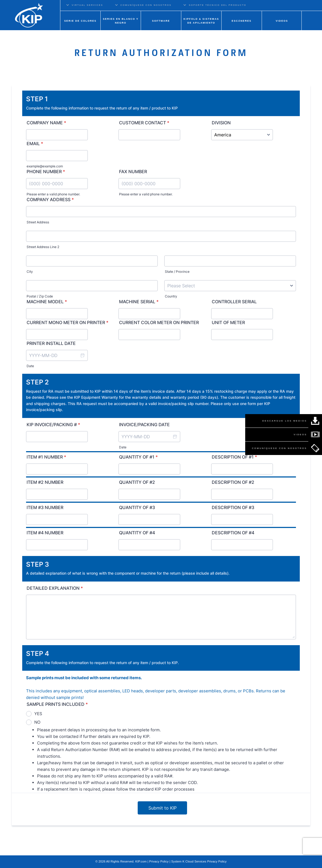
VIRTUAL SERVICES (87, 5)
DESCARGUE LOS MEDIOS (285, 421)
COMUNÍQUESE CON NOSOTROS (146, 5)
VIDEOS (300, 435)
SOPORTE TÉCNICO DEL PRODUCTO (218, 5)
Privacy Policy (159, 861)
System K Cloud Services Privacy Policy (199, 861)
